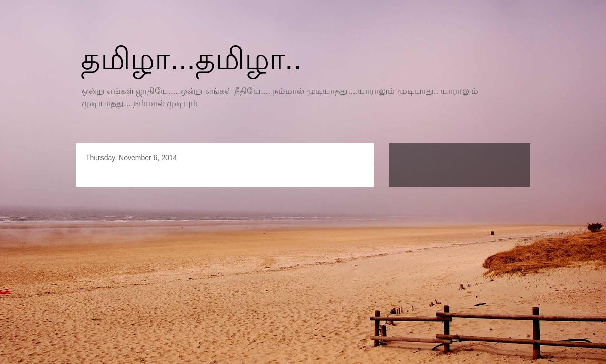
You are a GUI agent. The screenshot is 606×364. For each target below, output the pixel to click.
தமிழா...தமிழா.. (191, 59)
